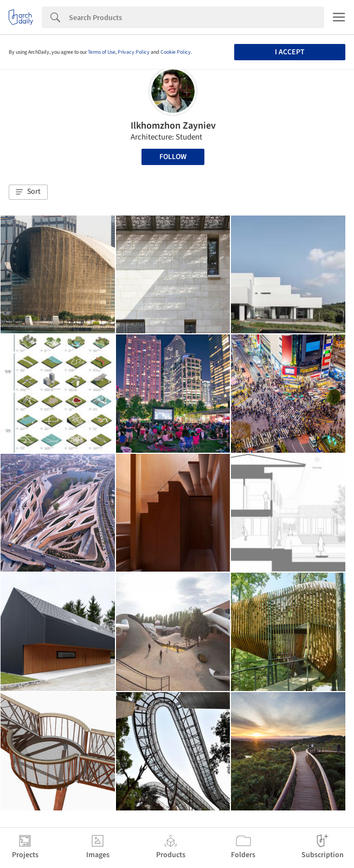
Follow (173, 157)
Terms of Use (102, 52)
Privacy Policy (134, 52)
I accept (290, 52)
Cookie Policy (176, 52)
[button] (28, 192)
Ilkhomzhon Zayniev (173, 126)
